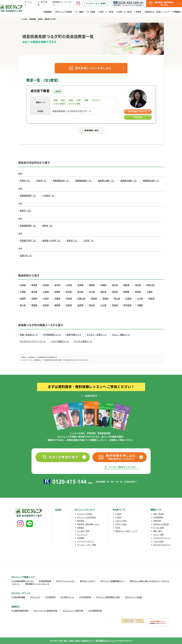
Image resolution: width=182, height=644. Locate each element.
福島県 (92, 285)
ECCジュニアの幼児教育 (86, 517)
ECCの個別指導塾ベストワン (23, 581)
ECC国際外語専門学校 (20, 611)
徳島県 (151, 298)
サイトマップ (82, 534)
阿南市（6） (25, 181)
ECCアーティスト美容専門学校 (46, 611)
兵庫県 (57, 298)
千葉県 (23, 292)
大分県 (103, 305)
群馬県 (126, 285)
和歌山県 (81, 298)
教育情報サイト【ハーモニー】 (37, 584)
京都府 (34, 298)
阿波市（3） (42, 181)
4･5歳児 (118, 517)
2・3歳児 (80, 12)
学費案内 (177, 12)
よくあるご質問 (83, 531)
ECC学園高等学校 (95, 611)
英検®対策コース (74, 335)
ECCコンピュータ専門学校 (73, 611)
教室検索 (48, 12)
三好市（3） (89, 241)
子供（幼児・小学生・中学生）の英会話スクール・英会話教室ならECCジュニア (87, 641)
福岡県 (57, 305)
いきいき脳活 (158, 541)
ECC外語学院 (50, 597)
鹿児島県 (127, 305)
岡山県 (117, 298)
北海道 (23, 285)
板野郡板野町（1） (84, 181)
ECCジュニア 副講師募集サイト (113, 581)
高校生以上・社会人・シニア (157, 12)
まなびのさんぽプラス (162, 545)
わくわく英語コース (83, 341)
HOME (58, 510)
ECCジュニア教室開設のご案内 (108, 597)
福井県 (103, 292)
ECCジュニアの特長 (64, 12)
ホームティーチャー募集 (87, 545)
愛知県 (138, 292)
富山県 (80, 292)
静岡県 (126, 292)
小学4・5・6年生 (125, 12)
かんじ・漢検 (158, 534)
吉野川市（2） (26, 256)
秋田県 (46, 285)
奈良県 (69, 298)
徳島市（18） (26, 211)
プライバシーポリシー (86, 541)
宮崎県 (115, 305)
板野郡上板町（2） (106, 181)
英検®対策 (157, 521)
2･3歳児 (118, 514)
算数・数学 (158, 531)
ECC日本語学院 (85, 597)
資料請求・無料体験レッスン (88, 524)
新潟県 (69, 292)
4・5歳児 (91, 12)
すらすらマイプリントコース (33, 341)
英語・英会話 (158, 514)
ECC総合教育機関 (18, 597)
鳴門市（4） (48, 226)
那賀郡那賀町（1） (28, 226)
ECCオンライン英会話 (134, 597)
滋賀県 (23, 298)
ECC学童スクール (67, 597)
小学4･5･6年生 (121, 524)
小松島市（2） (49, 196)
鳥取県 (94, 298)
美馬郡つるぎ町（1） (52, 241)
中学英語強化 (158, 517)
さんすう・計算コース (97, 335)
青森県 (34, 285)
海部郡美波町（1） (28, 196)
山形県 (69, 285)
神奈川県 (150, 285)
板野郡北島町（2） (129, 181)
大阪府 (46, 298)
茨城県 (103, 285)
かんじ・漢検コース (121, 335)
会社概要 (81, 538)
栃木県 (115, 285)
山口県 (140, 298)
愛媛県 (34, 305)
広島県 (128, 298)
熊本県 (92, 305)
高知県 (46, 305)
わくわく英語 (158, 528)
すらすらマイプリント (162, 538)
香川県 (23, 305)
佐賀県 (69, 305)
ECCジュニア (35, 597)
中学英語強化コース (52, 335)
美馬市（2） (72, 241)
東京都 (34, 292)
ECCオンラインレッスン (65, 581)
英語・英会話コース (29, 335)
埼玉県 (138, 285)
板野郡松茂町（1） (151, 181)
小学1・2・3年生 (106, 12)
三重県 (150, 292)
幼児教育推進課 (45, 581)
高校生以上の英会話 (161, 524)
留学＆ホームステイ (88, 581)
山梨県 (46, 292)
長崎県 (80, 305)
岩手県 (57, 285)
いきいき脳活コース (60, 341)
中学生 (138, 12)
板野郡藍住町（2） (61, 181)
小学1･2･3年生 (121, 521)
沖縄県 (140, 305)
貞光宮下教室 (40, 91)
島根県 (105, 298)
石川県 (92, 292)
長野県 (57, 292)
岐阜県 (115, 292)
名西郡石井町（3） (28, 241)
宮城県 (80, 285)
